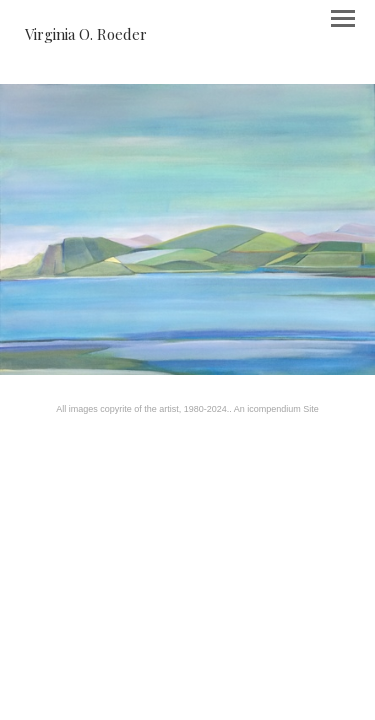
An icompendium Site (276, 409)
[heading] (86, 34)
